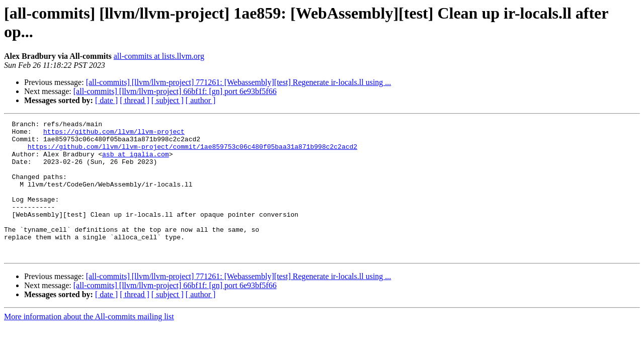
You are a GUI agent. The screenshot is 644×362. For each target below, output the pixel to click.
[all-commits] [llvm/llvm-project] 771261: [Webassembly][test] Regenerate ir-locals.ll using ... (239, 82)
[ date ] (106, 100)
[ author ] (201, 100)
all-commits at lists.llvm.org (159, 56)
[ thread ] (135, 100)
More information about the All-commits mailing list (89, 344)
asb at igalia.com (136, 161)
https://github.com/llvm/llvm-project (114, 134)
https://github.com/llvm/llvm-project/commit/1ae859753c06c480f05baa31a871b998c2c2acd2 (192, 152)
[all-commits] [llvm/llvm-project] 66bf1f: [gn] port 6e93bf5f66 (175, 91)
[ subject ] (168, 100)
